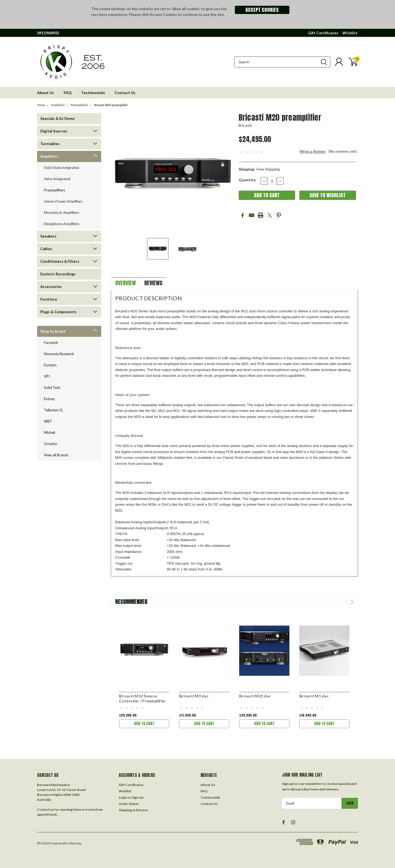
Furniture (49, 299)
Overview (125, 283)
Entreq (49, 399)
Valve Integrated (57, 179)
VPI (47, 376)
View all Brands (56, 455)
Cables (46, 249)
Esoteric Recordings (58, 274)
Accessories (51, 287)
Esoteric (50, 365)
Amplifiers (58, 105)
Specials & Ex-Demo (57, 118)
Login (123, 797)
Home (41, 105)
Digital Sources (54, 131)
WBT (48, 421)
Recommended (131, 602)
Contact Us (125, 93)
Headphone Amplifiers (62, 224)
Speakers (48, 236)
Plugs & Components (58, 312)
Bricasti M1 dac (314, 696)
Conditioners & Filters (60, 261)
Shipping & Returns (133, 810)
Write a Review (313, 151)
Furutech (51, 343)
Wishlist (350, 33)
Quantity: (248, 180)
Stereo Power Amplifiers (63, 201)
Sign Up (138, 797)
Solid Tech (52, 388)
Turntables (50, 144)
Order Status (129, 804)
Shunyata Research (59, 354)
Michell (50, 432)
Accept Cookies (262, 10)
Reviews (153, 283)
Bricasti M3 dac (194, 696)
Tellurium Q (53, 410)
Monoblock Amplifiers (62, 213)
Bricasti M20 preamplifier (111, 105)
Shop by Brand (53, 331)
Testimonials (93, 93)
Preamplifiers (79, 105)
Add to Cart (144, 724)
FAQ (68, 93)
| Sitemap (74, 843)
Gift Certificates (323, 33)
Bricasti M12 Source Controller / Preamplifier (142, 698)
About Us (46, 93)
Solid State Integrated (61, 168)
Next (352, 602)
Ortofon (50, 444)
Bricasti (245, 125)
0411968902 (48, 33)
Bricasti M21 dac (255, 696)
